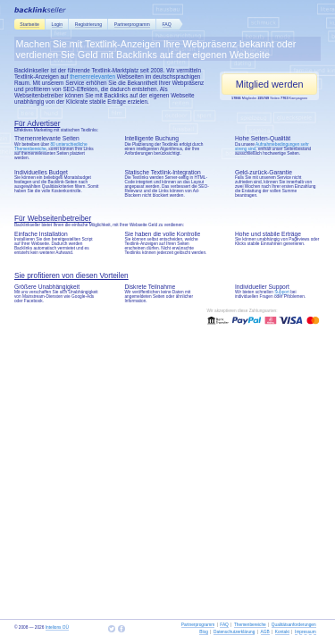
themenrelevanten (92, 76)
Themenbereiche (250, 625)
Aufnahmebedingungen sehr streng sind (272, 147)
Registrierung (88, 24)
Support (282, 292)
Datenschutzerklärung (234, 632)
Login (57, 24)
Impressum (306, 632)
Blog (204, 632)
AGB (265, 632)
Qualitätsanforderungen (294, 625)
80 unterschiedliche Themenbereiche (51, 147)
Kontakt (282, 632)
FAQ (167, 24)
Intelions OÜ (57, 627)
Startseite (29, 24)
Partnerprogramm (132, 24)
